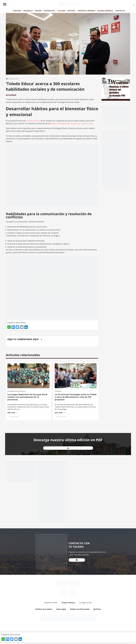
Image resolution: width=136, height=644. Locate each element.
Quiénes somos (51, 603)
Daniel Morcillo (33, 121)
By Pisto (97, 609)
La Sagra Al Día (85, 603)
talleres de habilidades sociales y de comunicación (72, 124)
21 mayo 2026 (14, 417)
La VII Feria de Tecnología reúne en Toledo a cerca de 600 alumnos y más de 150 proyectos (76, 397)
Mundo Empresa (20, 391)
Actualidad (11, 95)
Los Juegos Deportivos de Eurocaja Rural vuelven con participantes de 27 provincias (27, 397)
